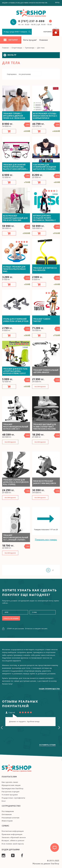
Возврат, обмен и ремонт (13, 840)
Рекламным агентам (11, 818)
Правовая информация (12, 834)
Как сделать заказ (10, 782)
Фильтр (10, 55)
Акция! (5, 3)
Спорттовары (17, 48)
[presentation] (2, 728)
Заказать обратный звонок (14, 837)
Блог (4, 801)
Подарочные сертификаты (13, 798)
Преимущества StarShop (13, 788)
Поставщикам (8, 811)
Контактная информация (13, 831)
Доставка (24, 3)
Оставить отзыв (47, 745)
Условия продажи (10, 795)
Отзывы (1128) (14, 3)
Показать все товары (46, 540)
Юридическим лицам (11, 785)
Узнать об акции (11, 618)
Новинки (44, 40)
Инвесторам (7, 821)
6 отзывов (54, 296)
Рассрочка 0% (42, 3)
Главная (5, 48)
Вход (57, 2)
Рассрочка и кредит (11, 792)
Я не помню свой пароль (13, 844)
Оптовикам (7, 814)
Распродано (40, 387)
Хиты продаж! (30, 40)
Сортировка (12, 74)
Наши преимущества (49, 689)
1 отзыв (55, 194)
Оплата (32, 3)
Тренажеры (30, 48)
